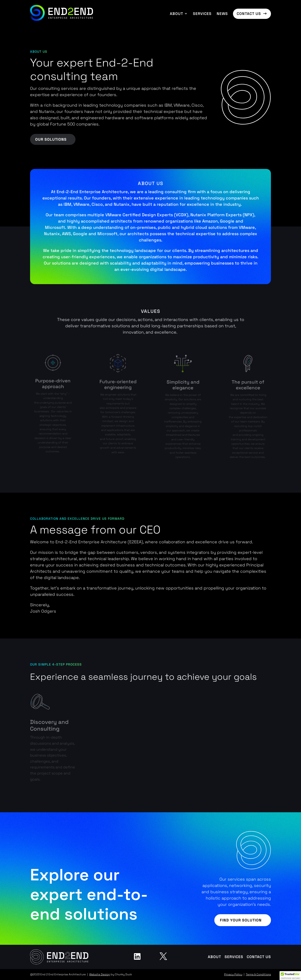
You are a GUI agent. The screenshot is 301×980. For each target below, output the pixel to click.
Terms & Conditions (258, 974)
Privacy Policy (233, 974)
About (176, 14)
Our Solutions (51, 139)
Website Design (100, 974)
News (222, 14)
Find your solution (241, 920)
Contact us (249, 14)
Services (202, 14)
